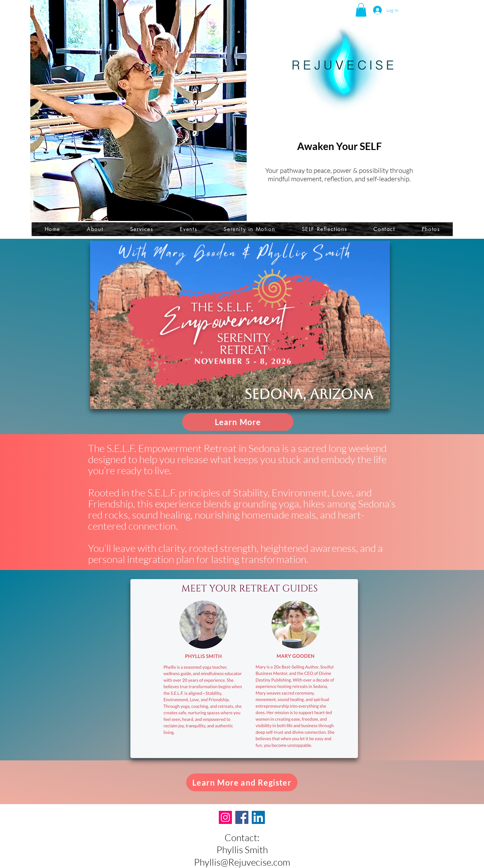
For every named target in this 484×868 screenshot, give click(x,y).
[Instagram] (225, 817)
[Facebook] (242, 817)
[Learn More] (238, 422)
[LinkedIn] (258, 817)
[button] (361, 10)
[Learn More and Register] (242, 782)
